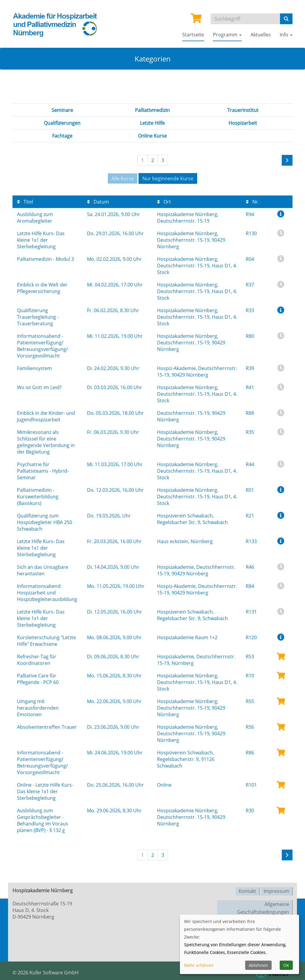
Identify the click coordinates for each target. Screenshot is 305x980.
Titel (25, 201)
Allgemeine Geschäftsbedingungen (263, 907)
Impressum (276, 890)
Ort (164, 201)
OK (286, 965)
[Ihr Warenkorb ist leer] (196, 20)
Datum (98, 201)
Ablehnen (258, 965)
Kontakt (247, 890)
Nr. (252, 201)
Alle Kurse (123, 178)
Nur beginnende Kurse (168, 178)
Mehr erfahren (199, 965)
